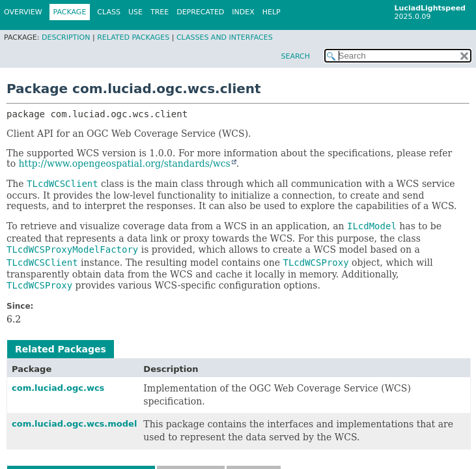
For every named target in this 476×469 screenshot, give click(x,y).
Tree (160, 12)
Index (243, 12)
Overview (23, 12)
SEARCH (295, 56)
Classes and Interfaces (225, 37)
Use (135, 12)
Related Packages (133, 37)
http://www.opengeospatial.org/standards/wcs (125, 163)
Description (66, 37)
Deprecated (200, 12)
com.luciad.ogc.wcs (58, 388)
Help (272, 12)
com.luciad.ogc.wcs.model (74, 424)
